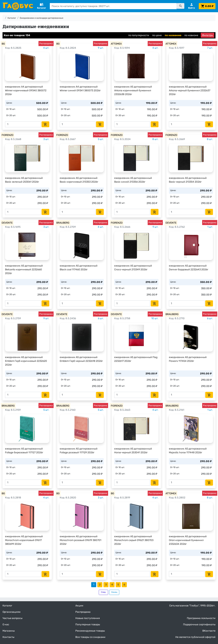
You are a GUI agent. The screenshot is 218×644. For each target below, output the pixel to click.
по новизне (191, 35)
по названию (173, 35)
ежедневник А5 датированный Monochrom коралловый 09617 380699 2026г (24, 540)
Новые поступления (88, 618)
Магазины (9, 631)
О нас (6, 624)
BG (3, 44)
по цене (157, 35)
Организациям (12, 612)
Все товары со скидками (90, 637)
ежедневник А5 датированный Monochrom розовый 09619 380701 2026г (80, 540)
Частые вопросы (13, 618)
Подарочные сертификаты (199, 624)
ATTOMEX (116, 44)
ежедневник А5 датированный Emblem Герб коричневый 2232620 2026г (26, 361)
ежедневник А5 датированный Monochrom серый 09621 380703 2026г (134, 540)
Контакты (8, 637)
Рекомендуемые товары (90, 631)
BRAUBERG (63, 223)
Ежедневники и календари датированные (42, 18)
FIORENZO (7, 135)
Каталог (12, 18)
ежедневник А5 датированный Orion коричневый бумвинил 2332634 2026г (188, 540)
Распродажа (83, 612)
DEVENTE (7, 223)
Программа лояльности (201, 618)
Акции (79, 606)
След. (104, 592)
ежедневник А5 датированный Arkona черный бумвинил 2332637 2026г (190, 90)
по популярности (139, 35)
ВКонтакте (209, 631)
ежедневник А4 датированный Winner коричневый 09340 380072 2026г (26, 90)
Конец (114, 592)
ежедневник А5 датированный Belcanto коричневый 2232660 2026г (24, 270)
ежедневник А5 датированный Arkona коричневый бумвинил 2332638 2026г (133, 90)
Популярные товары (88, 624)
